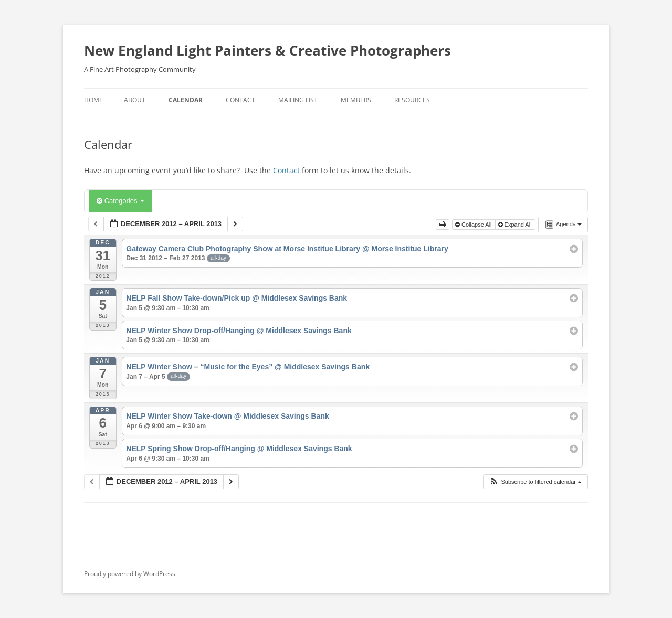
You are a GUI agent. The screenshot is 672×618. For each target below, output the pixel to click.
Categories (120, 201)
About (135, 100)
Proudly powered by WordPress (130, 574)
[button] (535, 482)
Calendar (186, 100)
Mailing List (298, 100)
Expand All (516, 225)
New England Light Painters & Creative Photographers (267, 50)
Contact (240, 100)
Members (356, 100)
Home (93, 100)
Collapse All (474, 225)
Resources (412, 100)
